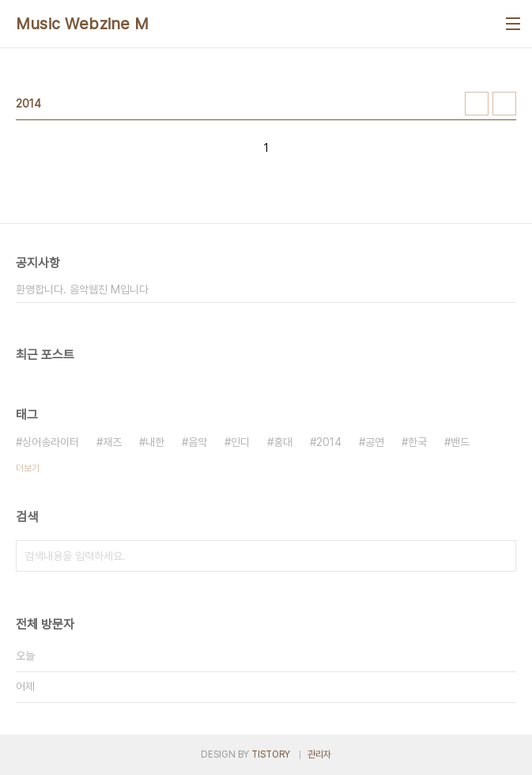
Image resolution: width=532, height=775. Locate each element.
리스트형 (504, 104)
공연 (375, 442)
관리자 (319, 754)
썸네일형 (477, 104)
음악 (198, 442)
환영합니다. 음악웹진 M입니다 (82, 289)
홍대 (283, 442)
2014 (329, 442)
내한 (155, 442)
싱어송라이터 (51, 442)
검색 (500, 556)
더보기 (28, 468)
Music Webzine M (83, 24)
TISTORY (271, 754)
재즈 (112, 442)
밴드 (460, 442)
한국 (417, 442)
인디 (240, 442)
